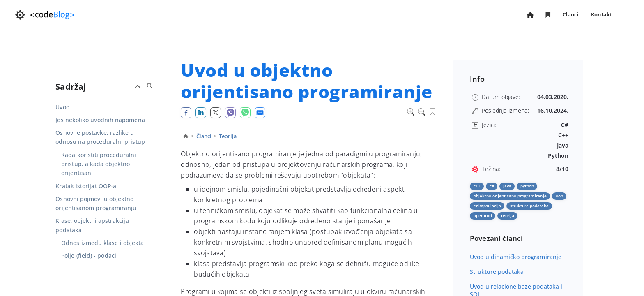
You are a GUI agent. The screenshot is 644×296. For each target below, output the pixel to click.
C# (492, 186)
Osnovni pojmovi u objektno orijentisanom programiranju (96, 203)
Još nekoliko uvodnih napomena (100, 120)
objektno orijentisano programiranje (510, 196)
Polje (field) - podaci (89, 256)
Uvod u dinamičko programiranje (516, 257)
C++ (477, 186)
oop (559, 196)
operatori (483, 215)
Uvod (62, 107)
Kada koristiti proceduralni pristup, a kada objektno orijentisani (99, 164)
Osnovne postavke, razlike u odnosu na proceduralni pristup (100, 137)
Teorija (228, 136)
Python (527, 186)
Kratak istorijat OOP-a (86, 186)
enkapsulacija (487, 206)
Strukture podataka (497, 272)
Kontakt (601, 14)
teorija (508, 215)
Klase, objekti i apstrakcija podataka (92, 225)
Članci (571, 15)
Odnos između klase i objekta (102, 243)
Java (507, 186)
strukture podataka (529, 206)
